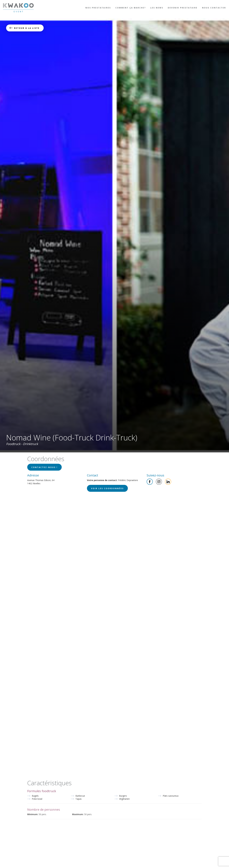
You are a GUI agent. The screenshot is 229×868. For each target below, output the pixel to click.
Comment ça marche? (131, 8)
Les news (157, 8)
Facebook (150, 482)
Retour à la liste (27, 28)
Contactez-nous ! (44, 467)
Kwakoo (18, 8)
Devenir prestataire (183, 8)
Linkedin (168, 482)
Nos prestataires (98, 8)
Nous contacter (214, 8)
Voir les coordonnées (107, 488)
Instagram (159, 482)
